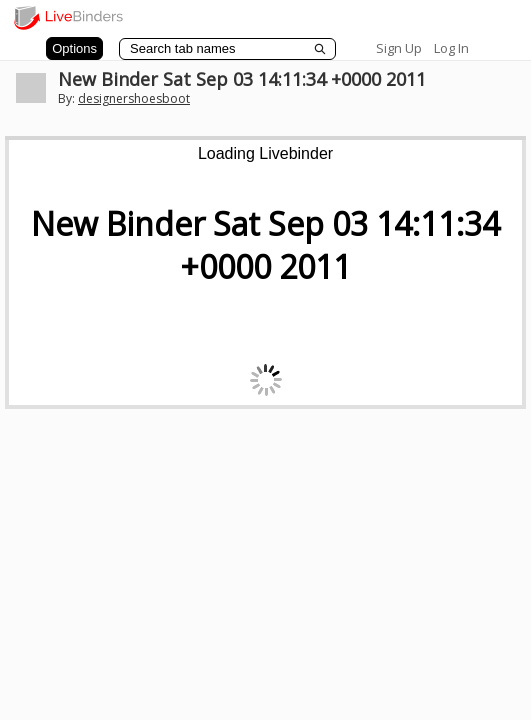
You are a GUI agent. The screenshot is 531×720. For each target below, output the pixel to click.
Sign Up (399, 48)
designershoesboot (134, 98)
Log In (451, 48)
